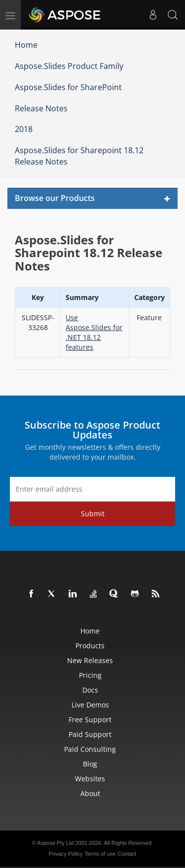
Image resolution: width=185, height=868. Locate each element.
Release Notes (41, 108)
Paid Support (90, 734)
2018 (24, 129)
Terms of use (100, 854)
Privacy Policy (66, 854)
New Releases (90, 660)
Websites (90, 779)
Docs (90, 690)
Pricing (90, 675)
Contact (127, 854)
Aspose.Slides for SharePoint (68, 87)
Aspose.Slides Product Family (69, 66)
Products (90, 646)
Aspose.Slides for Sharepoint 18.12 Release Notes (79, 156)
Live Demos (90, 705)
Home (26, 45)
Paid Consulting (90, 749)
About (90, 793)
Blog (90, 764)
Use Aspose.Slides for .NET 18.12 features (94, 332)
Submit (93, 514)
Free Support (90, 719)
